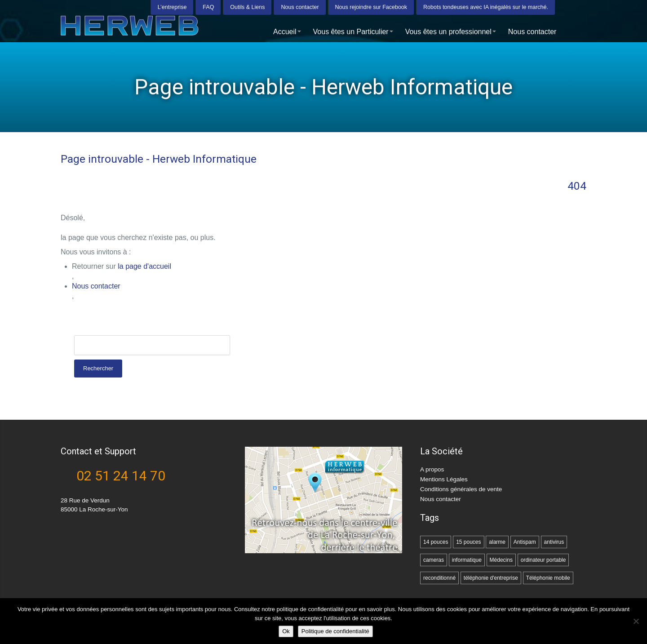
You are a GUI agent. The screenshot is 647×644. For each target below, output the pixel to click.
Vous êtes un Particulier (353, 31)
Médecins (501, 560)
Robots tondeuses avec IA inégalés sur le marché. (486, 7)
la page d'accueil (144, 266)
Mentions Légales (444, 479)
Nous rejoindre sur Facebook (371, 7)
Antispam (525, 542)
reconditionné (439, 578)
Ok (286, 631)
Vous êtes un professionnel (451, 31)
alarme (497, 542)
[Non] (636, 621)
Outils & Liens (247, 7)
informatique (467, 560)
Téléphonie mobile (548, 578)
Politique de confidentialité (335, 631)
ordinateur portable (543, 560)
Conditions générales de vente (461, 489)
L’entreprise (172, 7)
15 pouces (468, 542)
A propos (432, 469)
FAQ (208, 7)
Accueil (287, 31)
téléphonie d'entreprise (491, 578)
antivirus (554, 542)
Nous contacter (300, 7)
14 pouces (436, 542)
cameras (434, 560)
